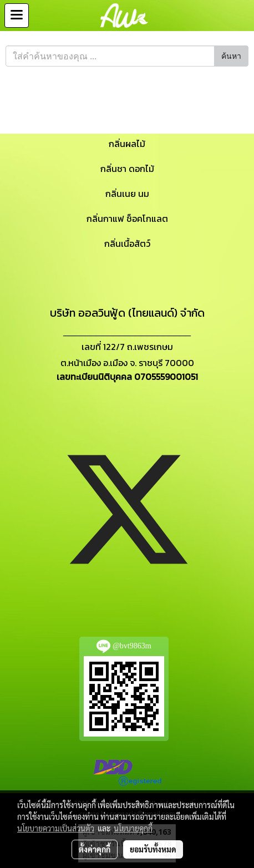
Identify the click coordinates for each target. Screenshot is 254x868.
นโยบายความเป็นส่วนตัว (56, 828)
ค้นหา (231, 56)
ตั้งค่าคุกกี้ (95, 849)
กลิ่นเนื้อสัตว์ (127, 243)
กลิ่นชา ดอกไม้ (127, 169)
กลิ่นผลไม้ (127, 144)
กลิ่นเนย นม (127, 194)
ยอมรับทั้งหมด (153, 849)
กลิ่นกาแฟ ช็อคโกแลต (127, 219)
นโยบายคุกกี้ (133, 828)
